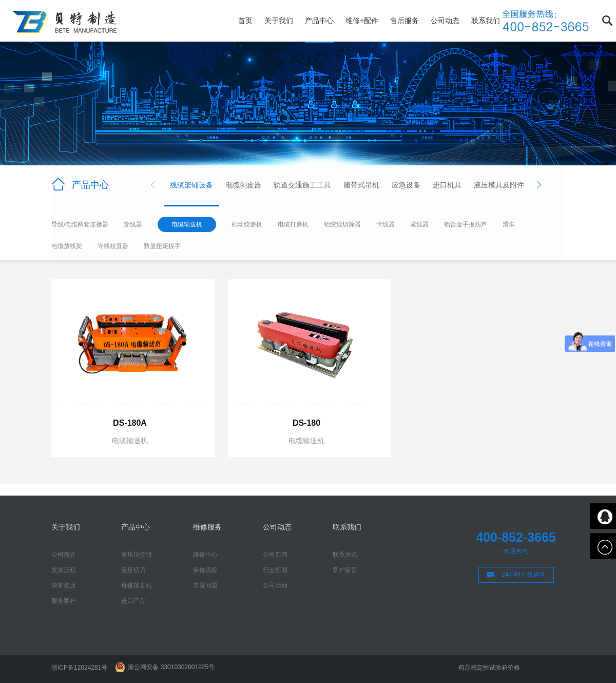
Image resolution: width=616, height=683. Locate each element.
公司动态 (445, 21)
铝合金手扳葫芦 (466, 224)
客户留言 (345, 570)
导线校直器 (113, 246)
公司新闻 (275, 555)
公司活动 (275, 585)
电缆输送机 (187, 224)
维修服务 (207, 527)
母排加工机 (137, 585)
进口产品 (133, 601)
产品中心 (319, 21)
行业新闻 (275, 570)
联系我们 (486, 21)
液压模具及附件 (499, 185)
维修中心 (205, 555)
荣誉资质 (64, 585)
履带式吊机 (361, 185)
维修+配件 (362, 21)
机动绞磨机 (247, 224)
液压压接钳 (137, 555)
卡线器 (386, 224)
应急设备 (406, 185)
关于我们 (279, 21)
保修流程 (205, 570)
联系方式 (345, 555)
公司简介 (64, 555)
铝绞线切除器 (342, 224)
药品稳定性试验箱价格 (489, 668)
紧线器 (419, 224)
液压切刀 (133, 570)
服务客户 (64, 601)
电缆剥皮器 (243, 185)
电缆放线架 (67, 246)
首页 (245, 21)
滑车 (509, 224)
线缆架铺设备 (191, 185)
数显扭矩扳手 (162, 246)
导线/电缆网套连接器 (80, 224)
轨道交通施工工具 (302, 185)
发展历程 (64, 570)
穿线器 (133, 224)
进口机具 (447, 185)
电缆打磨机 (293, 224)
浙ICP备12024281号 (79, 668)
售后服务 (405, 21)
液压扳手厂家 (543, 668)
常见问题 (205, 585)
